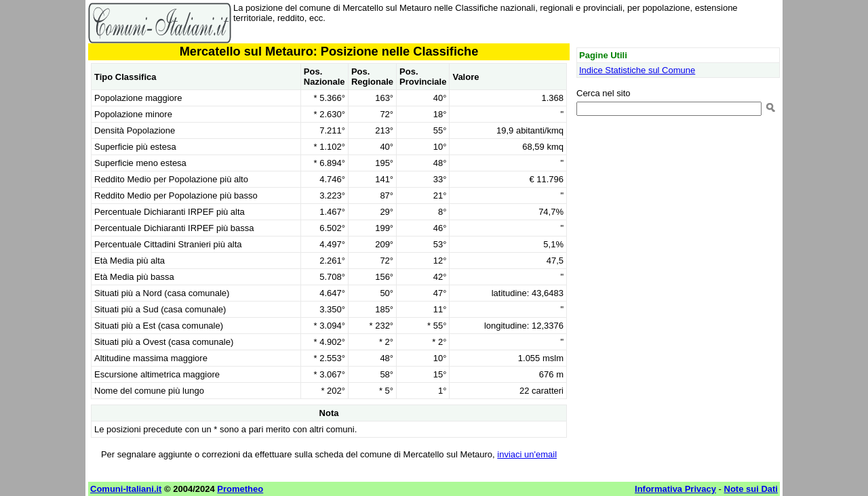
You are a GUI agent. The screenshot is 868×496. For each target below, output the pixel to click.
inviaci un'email (527, 454)
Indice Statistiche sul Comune (637, 70)
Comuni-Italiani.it (126, 489)
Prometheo (240, 489)
